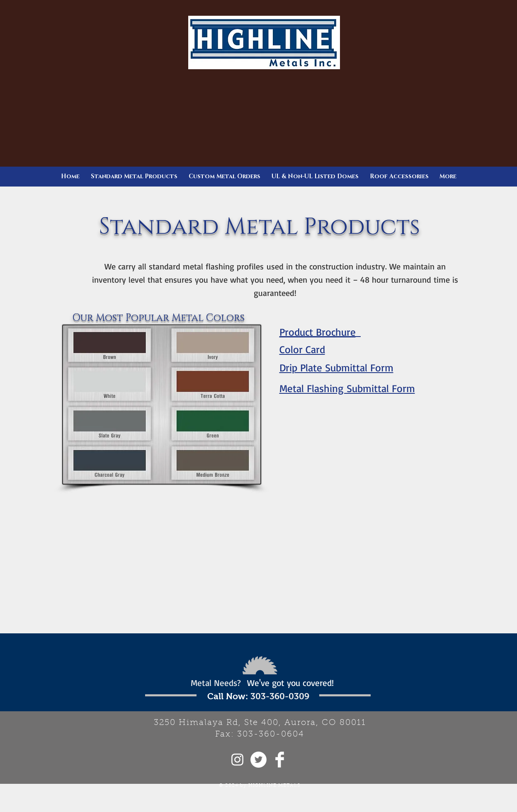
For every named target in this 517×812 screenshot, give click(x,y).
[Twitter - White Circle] (258, 760)
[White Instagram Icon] (237, 760)
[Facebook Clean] (280, 760)
